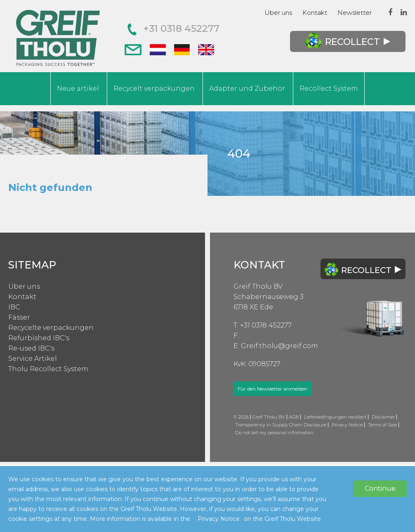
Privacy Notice (347, 425)
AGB (294, 417)
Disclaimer (383, 417)
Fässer (19, 317)
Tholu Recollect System (48, 369)
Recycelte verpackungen (51, 328)
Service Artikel (33, 359)
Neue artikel (78, 88)
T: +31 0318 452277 (263, 325)
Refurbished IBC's (39, 338)
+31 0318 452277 (173, 28)
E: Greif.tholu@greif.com (276, 346)
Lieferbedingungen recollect (335, 417)
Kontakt (315, 13)
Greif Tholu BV (258, 286)
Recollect (347, 41)
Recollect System (329, 88)
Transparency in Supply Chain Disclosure (281, 425)
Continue (380, 488)
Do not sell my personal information (274, 433)
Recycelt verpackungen (154, 88)
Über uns (278, 13)
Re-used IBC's (31, 348)
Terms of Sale (382, 425)
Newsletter (355, 13)
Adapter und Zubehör (247, 88)
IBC (14, 307)
